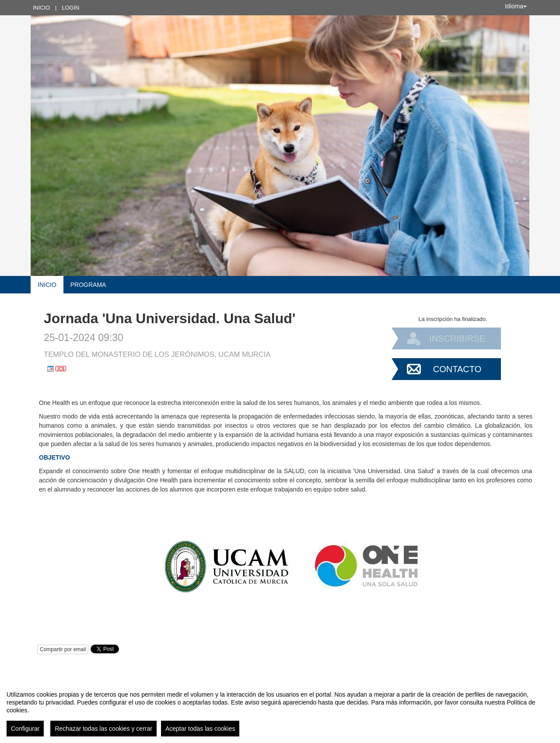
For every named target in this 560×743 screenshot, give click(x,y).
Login (70, 8)
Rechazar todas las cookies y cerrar (103, 729)
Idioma (516, 6)
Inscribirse (457, 338)
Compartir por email (63, 649)
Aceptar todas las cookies (200, 729)
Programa (88, 285)
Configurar (25, 729)
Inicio (41, 8)
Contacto (457, 369)
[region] (280, 710)
